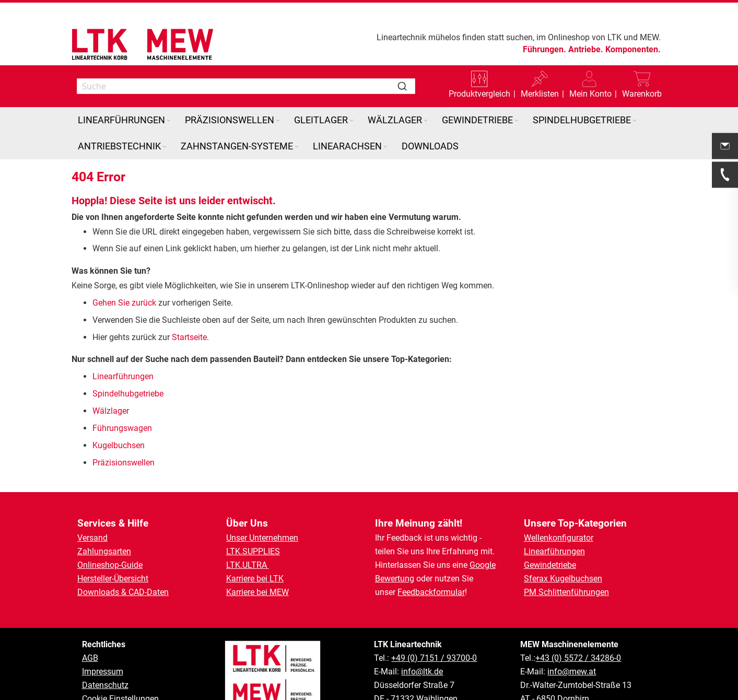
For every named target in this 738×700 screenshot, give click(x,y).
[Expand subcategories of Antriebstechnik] (165, 147)
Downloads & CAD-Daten (123, 592)
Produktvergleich (479, 94)
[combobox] (246, 86)
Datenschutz (105, 685)
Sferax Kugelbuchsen (563, 579)
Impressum (103, 672)
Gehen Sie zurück (124, 303)
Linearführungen (124, 376)
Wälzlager (112, 411)
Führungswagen (122, 428)
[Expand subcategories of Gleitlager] (352, 121)
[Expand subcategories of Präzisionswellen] (278, 121)
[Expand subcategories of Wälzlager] (426, 121)
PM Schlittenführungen (566, 592)
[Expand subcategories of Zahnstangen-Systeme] (297, 147)
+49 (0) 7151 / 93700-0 (434, 658)
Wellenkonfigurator (559, 538)
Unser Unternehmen (262, 538)
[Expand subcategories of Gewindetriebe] (517, 121)
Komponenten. (633, 49)
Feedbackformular (431, 592)
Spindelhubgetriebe (128, 394)
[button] (590, 86)
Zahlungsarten (104, 551)
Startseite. (190, 337)
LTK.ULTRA (248, 565)
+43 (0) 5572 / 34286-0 (578, 658)
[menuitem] (125, 120)
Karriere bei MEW (257, 592)
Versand (92, 538)
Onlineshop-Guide (110, 565)
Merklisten (540, 94)
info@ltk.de (422, 672)
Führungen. (544, 49)
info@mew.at (572, 672)
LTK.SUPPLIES (253, 551)
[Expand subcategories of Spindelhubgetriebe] (635, 121)
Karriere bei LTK (255, 579)
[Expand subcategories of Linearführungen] (169, 121)
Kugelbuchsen (119, 445)
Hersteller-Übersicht (113, 579)
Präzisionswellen (124, 463)
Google (483, 565)
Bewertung (395, 579)
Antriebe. (586, 49)
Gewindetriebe (550, 565)
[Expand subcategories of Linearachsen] (385, 147)
